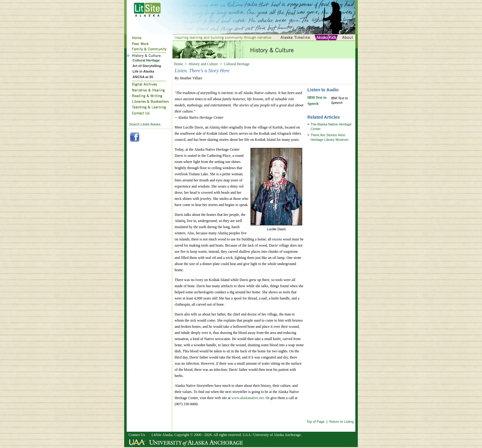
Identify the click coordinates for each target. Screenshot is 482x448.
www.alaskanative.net (248, 398)
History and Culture (203, 64)
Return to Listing (342, 422)
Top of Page (316, 422)
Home (178, 64)
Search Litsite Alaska (145, 124)
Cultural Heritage (237, 64)
